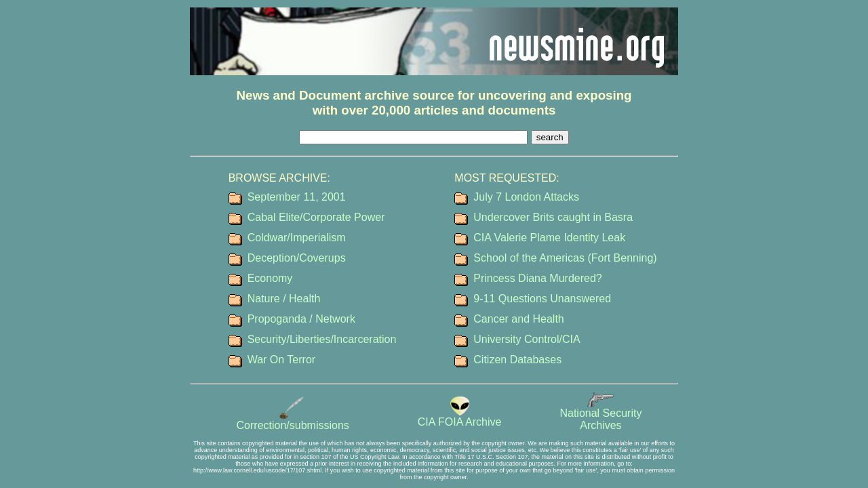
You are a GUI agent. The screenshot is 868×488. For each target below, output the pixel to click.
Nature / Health (284, 299)
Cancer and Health (518, 319)
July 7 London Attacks (526, 197)
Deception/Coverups (297, 258)
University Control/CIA (527, 339)
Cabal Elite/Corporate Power (316, 217)
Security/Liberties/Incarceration (322, 339)
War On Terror (281, 360)
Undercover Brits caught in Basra (553, 217)
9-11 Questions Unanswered (542, 299)
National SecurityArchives (600, 414)
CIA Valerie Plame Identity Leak (549, 238)
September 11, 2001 (297, 197)
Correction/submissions (293, 421)
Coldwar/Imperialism (297, 238)
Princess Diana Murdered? (537, 278)
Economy (270, 278)
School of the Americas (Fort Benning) (565, 258)
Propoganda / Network (301, 319)
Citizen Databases (517, 360)
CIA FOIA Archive (460, 417)
